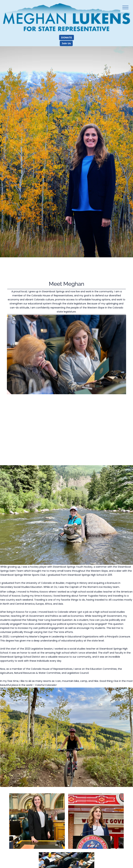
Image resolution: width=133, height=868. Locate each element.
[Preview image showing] (37, 821)
